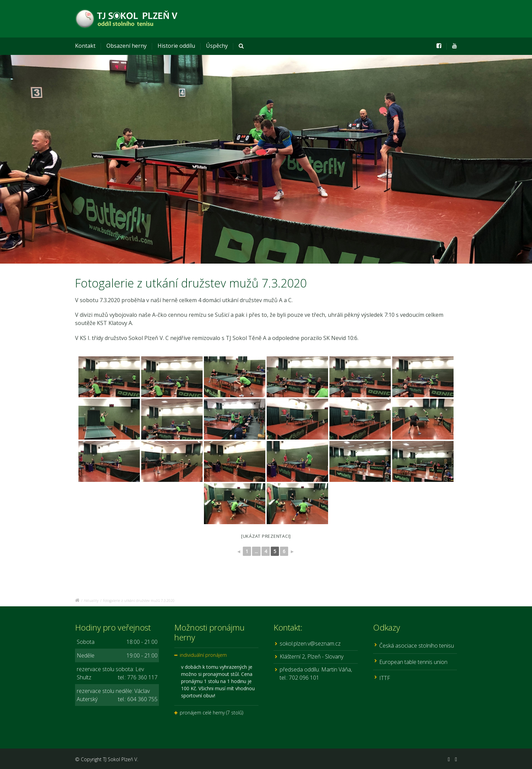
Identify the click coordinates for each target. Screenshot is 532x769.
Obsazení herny (127, 46)
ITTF (385, 678)
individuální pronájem (203, 655)
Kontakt (85, 46)
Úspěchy (217, 46)
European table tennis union (413, 662)
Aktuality (91, 601)
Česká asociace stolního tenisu (417, 646)
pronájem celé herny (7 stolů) (211, 713)
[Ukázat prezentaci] (266, 536)
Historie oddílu (176, 46)
